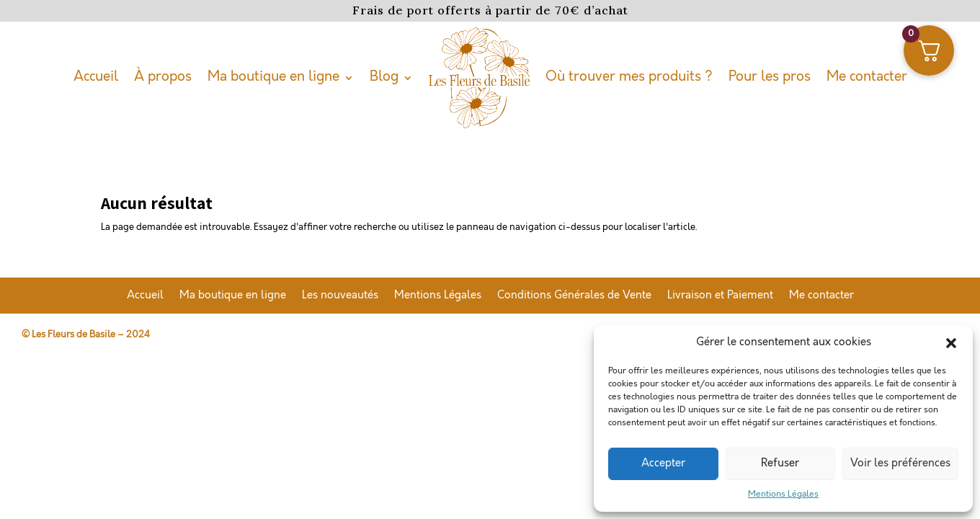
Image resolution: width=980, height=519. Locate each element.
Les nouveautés (340, 296)
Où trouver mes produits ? (629, 77)
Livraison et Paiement (720, 296)
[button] (951, 343)
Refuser (780, 463)
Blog (384, 77)
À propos (163, 77)
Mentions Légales (783, 494)
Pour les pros (770, 77)
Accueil (96, 77)
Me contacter (867, 77)
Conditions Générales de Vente (574, 296)
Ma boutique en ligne (273, 77)
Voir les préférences (900, 463)
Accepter (663, 463)
